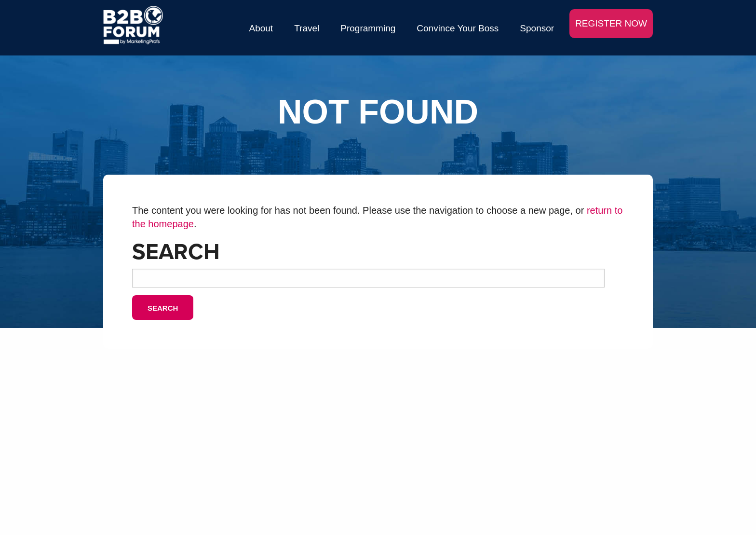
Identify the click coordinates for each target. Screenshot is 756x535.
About (261, 28)
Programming (368, 28)
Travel (307, 28)
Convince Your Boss (458, 28)
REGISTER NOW (611, 23)
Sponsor (537, 28)
